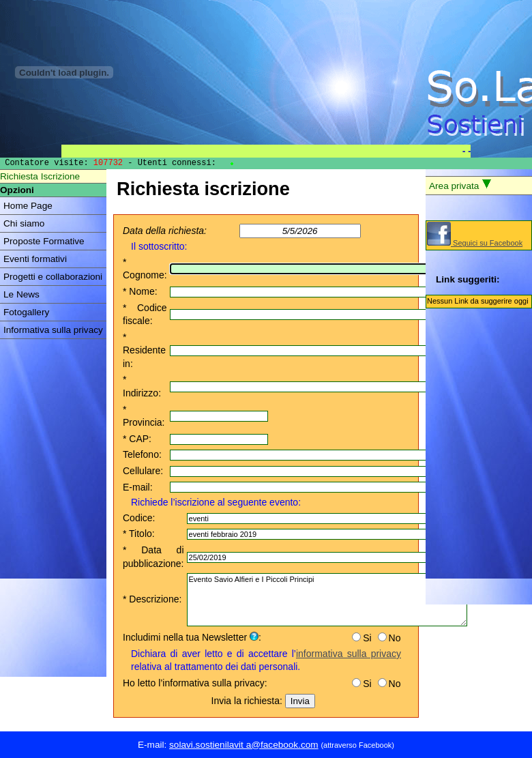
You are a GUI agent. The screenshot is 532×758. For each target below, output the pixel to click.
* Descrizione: (152, 599)
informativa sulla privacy (349, 654)
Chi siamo (24, 223)
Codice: (139, 518)
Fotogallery (26, 312)
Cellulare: (143, 471)
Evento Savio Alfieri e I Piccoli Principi (327, 600)
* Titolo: (139, 534)
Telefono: (142, 454)
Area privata (460, 185)
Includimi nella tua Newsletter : (192, 637)
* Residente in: (144, 350)
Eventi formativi (35, 259)
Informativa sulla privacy (53, 330)
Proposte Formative (44, 241)
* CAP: (137, 439)
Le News (21, 294)
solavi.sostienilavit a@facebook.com (244, 745)
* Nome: (140, 291)
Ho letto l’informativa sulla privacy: (195, 683)
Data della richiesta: (165, 231)
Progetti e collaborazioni (53, 277)
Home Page (28, 206)
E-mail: (138, 487)
